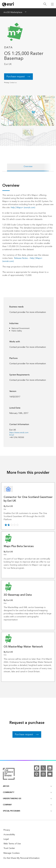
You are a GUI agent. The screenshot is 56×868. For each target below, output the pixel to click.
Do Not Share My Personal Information (22, 858)
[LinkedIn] (50, 768)
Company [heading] (28, 805)
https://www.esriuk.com (19, 433)
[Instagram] (43, 774)
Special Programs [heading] (28, 811)
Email (12, 435)
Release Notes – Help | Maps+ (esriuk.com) (22, 260)
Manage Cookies (12, 853)
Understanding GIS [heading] (28, 799)
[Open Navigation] (52, 4)
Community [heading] (28, 792)
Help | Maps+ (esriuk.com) (23, 208)
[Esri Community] (37, 774)
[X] (43, 768)
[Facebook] (37, 768)
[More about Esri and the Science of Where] (9, 774)
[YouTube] (50, 774)
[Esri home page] (8, 4)
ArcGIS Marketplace (13, 12)
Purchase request (16, 77)
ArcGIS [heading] (28, 786)
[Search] (45, 4)
